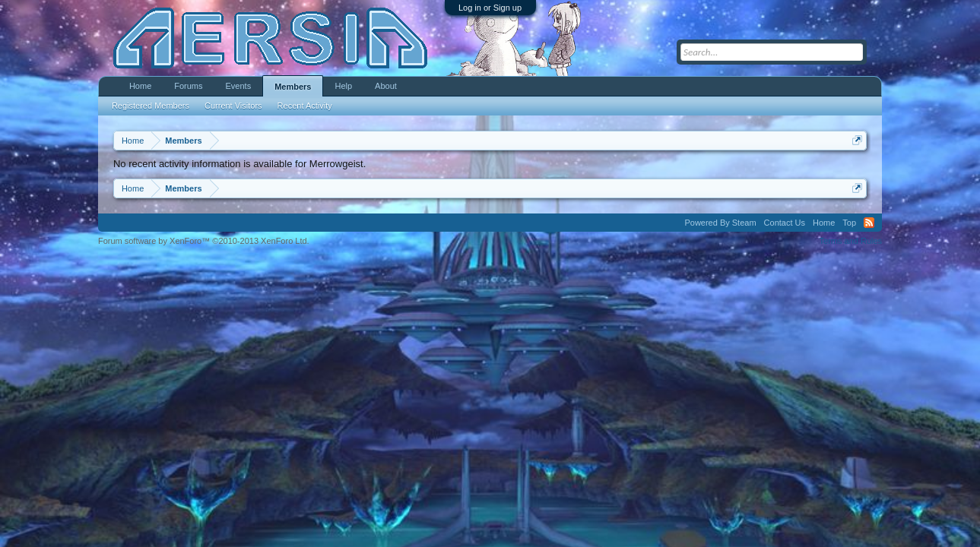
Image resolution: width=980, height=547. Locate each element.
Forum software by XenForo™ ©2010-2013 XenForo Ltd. (204, 241)
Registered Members (151, 106)
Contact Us (785, 223)
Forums (188, 86)
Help (343, 86)
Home (140, 86)
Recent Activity (305, 106)
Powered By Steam (720, 223)
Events (239, 86)
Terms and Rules (851, 241)
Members (293, 87)
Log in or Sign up (490, 8)
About (386, 86)
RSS (869, 223)
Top (849, 223)
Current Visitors (233, 106)
